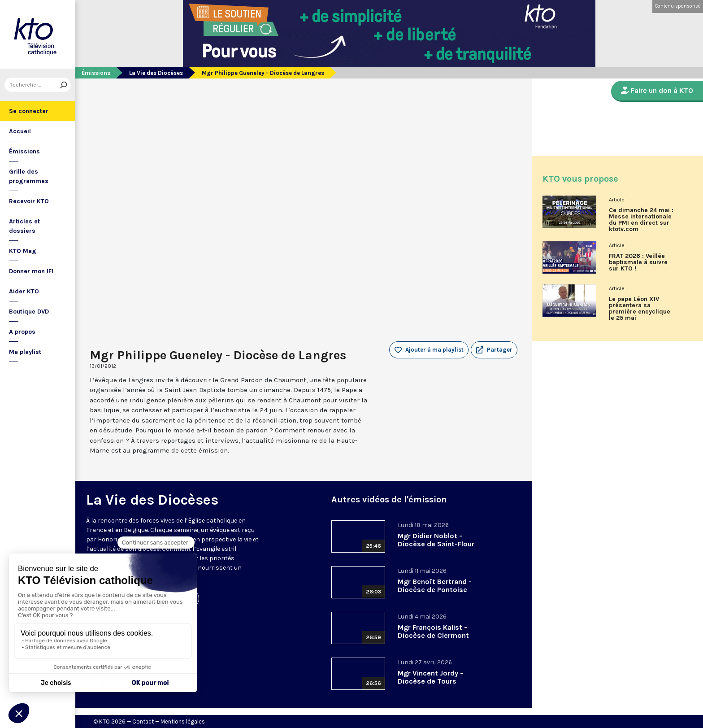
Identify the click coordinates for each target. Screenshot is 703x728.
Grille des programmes (29, 176)
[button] (494, 350)
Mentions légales (183, 721)
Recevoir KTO (29, 201)
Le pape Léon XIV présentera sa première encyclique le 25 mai (640, 309)
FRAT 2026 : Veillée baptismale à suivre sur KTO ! (638, 262)
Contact (143, 721)
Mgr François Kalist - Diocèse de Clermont (433, 631)
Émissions (24, 151)
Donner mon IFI (31, 271)
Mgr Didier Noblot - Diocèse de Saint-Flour (436, 540)
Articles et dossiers (24, 226)
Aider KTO (24, 291)
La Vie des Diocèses (156, 73)
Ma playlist (25, 352)
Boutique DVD (29, 312)
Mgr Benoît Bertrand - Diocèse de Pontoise (435, 586)
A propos (22, 332)
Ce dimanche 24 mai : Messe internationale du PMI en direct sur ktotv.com (641, 220)
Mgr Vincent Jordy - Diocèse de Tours (430, 677)
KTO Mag (23, 251)
